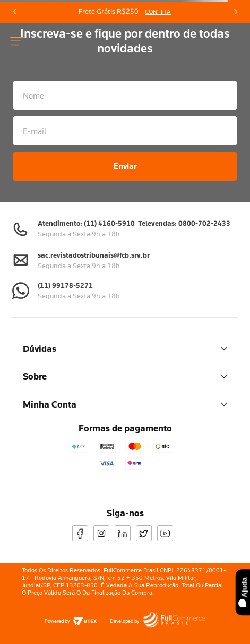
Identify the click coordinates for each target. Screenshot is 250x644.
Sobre (125, 376)
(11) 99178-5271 (65, 285)
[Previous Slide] (15, 12)
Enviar (125, 166)
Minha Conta (125, 404)
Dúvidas (125, 349)
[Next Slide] (235, 12)
